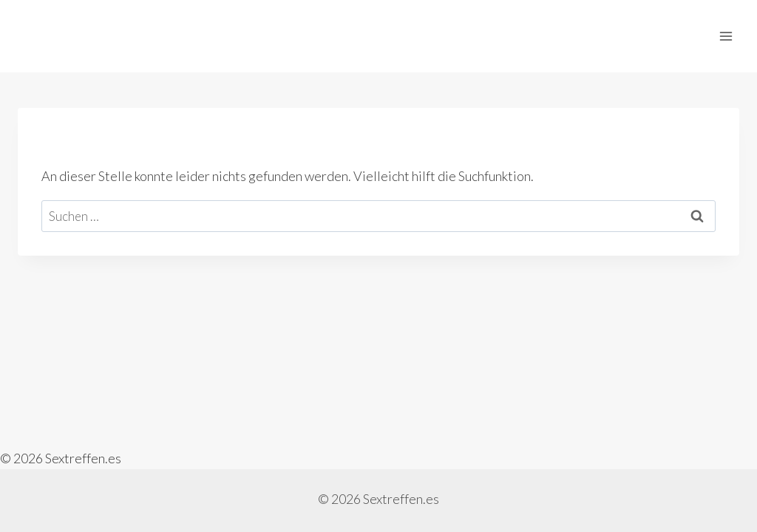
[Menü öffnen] (726, 36)
